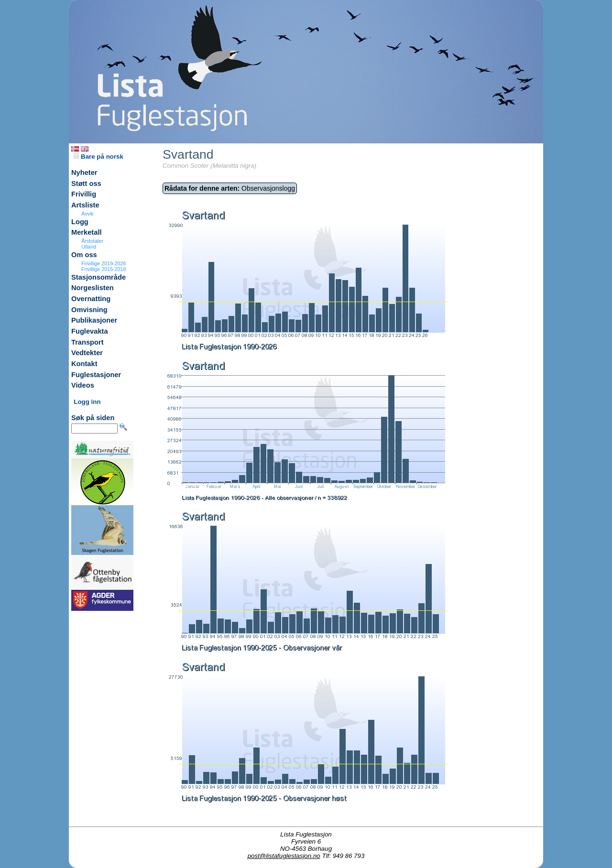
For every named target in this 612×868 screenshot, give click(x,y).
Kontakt (84, 364)
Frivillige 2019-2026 (104, 263)
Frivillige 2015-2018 (104, 269)
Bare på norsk (98, 157)
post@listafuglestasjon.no (284, 856)
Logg (80, 222)
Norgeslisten (93, 288)
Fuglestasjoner (96, 375)
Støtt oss (86, 184)
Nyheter (84, 173)
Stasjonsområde (98, 277)
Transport (87, 342)
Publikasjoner (94, 320)
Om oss (84, 255)
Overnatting (91, 299)
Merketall (87, 232)
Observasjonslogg (230, 188)
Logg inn (87, 402)
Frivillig (84, 194)
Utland (89, 247)
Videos (83, 385)
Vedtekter (87, 353)
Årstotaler (92, 241)
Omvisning (89, 310)
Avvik (87, 214)
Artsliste (85, 205)
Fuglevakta (90, 331)
